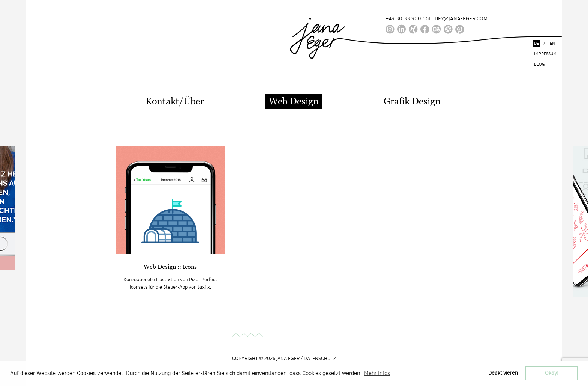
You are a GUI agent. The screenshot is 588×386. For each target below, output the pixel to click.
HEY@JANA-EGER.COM (461, 19)
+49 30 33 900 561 (408, 19)
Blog (539, 64)
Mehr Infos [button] (377, 373)
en (552, 43)
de (536, 43)
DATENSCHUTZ (320, 359)
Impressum (545, 54)
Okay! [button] (552, 373)
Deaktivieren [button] (503, 373)
